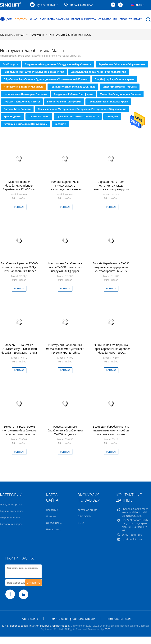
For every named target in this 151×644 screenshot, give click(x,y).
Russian (139, 5)
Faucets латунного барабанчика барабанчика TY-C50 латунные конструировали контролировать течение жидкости (65, 436)
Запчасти (60, 124)
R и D (81, 523)
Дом (6, 19)
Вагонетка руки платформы (64, 102)
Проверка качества (83, 19)
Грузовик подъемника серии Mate (78, 117)
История (51, 516)
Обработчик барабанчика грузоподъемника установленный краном (46, 79)
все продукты (11, 64)
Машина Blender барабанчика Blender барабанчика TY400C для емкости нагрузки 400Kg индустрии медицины (19, 189)
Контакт (19, 207)
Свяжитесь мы (108, 19)
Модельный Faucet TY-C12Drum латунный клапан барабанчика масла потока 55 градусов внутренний (19, 351)
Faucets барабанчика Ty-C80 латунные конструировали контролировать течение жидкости (111, 269)
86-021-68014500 (81, 5)
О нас (34, 19)
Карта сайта (30, 619)
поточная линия (87, 510)
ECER (107, 629)
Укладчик (112, 117)
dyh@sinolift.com (47, 5)
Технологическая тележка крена (108, 102)
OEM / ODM (85, 516)
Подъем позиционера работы (22, 102)
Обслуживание (55, 523)
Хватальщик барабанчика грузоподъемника (99, 72)
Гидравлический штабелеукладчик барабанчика (34, 72)
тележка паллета (39, 117)
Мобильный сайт (119, 619)
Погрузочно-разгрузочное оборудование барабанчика (58, 64)
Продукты (21, 19)
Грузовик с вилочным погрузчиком (26, 124)
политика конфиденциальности (73, 619)
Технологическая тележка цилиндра (73, 87)
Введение (52, 510)
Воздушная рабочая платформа (73, 94)
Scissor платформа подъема (120, 87)
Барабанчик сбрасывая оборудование (122, 64)
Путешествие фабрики (54, 19)
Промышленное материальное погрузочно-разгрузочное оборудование (82, 109)
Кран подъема (12, 117)
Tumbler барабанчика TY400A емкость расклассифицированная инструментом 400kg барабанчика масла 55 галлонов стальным (65, 191)
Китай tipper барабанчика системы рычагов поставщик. (36, 626)
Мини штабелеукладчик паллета (120, 94)
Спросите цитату (131, 19)
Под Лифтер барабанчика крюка (115, 79)
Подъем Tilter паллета (17, 109)
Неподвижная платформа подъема (25, 94)
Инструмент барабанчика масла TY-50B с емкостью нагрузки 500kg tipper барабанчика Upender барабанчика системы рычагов (65, 273)
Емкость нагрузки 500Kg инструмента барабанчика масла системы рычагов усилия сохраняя (19, 432)
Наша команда (55, 529)
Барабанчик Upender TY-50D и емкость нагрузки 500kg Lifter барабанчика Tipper (19, 267)
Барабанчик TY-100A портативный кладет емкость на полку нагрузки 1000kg (111, 187)
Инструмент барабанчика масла (71, 35)
